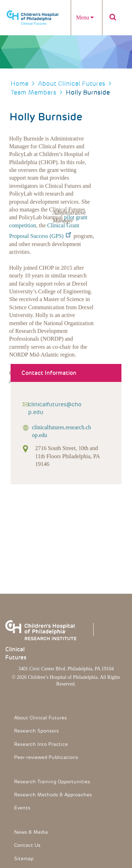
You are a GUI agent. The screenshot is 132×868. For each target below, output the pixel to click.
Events (22, 808)
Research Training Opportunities (52, 782)
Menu (85, 17)
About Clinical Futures (72, 83)
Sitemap (24, 858)
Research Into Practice (41, 744)
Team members (33, 92)
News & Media (31, 832)
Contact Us (27, 845)
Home (20, 83)
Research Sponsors (36, 731)
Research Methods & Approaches (53, 795)
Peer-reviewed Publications (46, 757)
